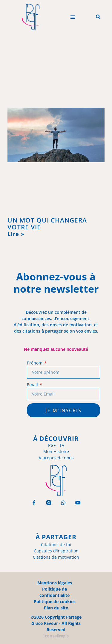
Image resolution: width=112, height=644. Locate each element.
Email (33, 385)
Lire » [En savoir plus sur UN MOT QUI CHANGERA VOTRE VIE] (16, 234)
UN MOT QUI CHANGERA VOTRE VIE (47, 224)
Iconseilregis (56, 636)
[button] (73, 17)
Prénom (35, 363)
